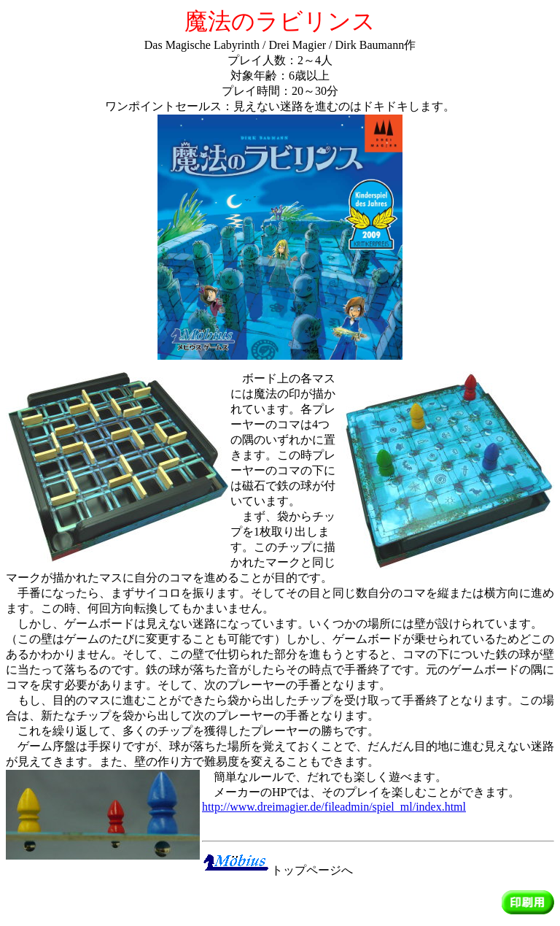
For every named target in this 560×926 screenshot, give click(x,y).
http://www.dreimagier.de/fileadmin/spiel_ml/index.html (334, 807)
